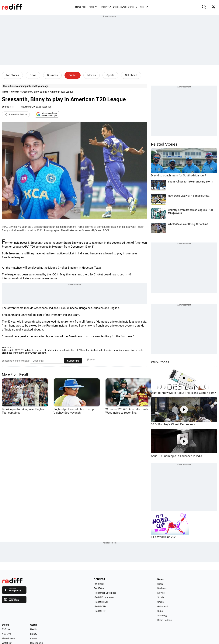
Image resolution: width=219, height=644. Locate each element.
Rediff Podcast (165, 620)
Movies (92, 75)
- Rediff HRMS (101, 602)
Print (91, 360)
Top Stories (12, 75)
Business (52, 75)
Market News (9, 639)
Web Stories (160, 362)
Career (34, 639)
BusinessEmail (120, 7)
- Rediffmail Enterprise (105, 593)
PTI (12, 107)
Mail (84, 7)
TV (136, 7)
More (144, 7)
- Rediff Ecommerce (104, 597)
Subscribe (73, 361)
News (93, 7)
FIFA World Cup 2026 (164, 537)
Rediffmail (99, 584)
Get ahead (131, 75)
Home (78, 7)
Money (106, 7)
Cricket (73, 75)
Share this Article (16, 114)
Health (34, 629)
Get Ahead (163, 607)
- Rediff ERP (100, 611)
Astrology (162, 616)
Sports (110, 75)
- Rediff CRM (100, 607)
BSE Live (6, 629)
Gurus (131, 7)
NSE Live (6, 634)
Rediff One (99, 588)
